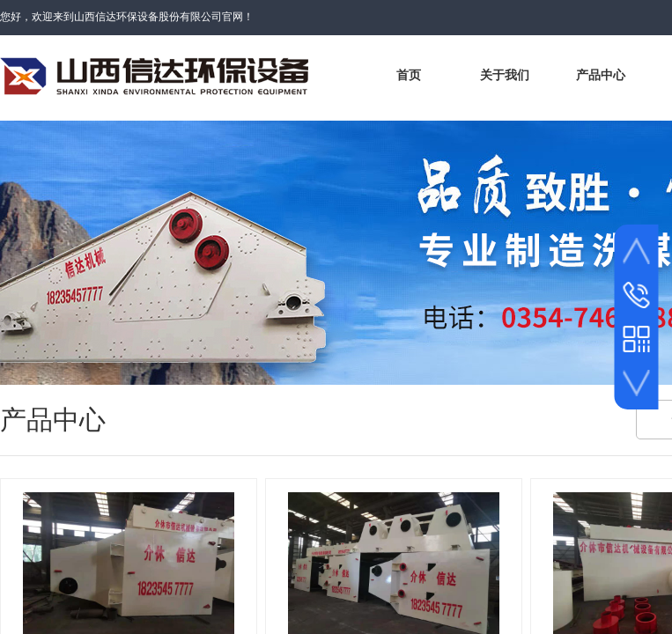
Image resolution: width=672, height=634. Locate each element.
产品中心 (601, 75)
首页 (409, 75)
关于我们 (505, 75)
